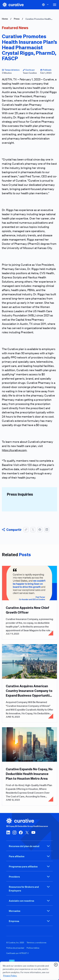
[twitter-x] (27, 832)
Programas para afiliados (29, 866)
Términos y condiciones (37, 943)
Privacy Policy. (10, 976)
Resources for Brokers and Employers (29, 889)
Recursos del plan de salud (29, 846)
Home (5, 19)
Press (17, 19)
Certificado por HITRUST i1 (17, 953)
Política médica (33, 948)
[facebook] (21, 832)
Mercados (29, 911)
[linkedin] (8, 832)
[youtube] (33, 832)
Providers (29, 877)
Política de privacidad (15, 948)
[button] (55, 5)
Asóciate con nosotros (29, 901)
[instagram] (14, 832)
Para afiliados (29, 856)
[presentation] (56, 965)
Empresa (29, 921)
